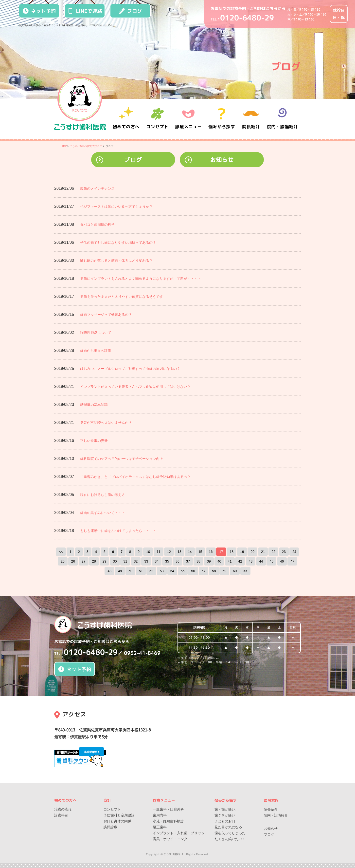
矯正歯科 (160, 827)
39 (209, 561)
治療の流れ (63, 809)
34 (157, 561)
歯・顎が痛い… (227, 809)
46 (282, 561)
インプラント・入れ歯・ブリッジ (179, 833)
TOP (64, 146)
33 (146, 561)
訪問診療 (110, 827)
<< (61, 552)
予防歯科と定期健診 (119, 815)
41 (230, 561)
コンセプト (112, 809)
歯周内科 (160, 815)
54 (172, 571)
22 (273, 552)
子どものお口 (225, 821)
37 (188, 561)
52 (151, 571)
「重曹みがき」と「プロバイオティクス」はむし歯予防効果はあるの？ (135, 477)
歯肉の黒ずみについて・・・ (103, 513)
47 (292, 561)
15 (200, 552)
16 (211, 552)
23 (284, 552)
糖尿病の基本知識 (94, 405)
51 (141, 571)
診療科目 (61, 815)
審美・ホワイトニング (170, 839)
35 (167, 561)
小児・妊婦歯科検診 (168, 821)
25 (63, 561)
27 (84, 561)
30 (115, 561)
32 (136, 561)
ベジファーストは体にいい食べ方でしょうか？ (116, 207)
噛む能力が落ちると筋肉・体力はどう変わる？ (116, 261)
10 (148, 552)
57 (204, 571)
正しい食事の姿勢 (94, 441)
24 (294, 552)
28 (94, 561)
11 (159, 552)
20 (252, 552)
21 (263, 552)
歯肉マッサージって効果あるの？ (106, 315)
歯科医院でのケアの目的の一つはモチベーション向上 (122, 459)
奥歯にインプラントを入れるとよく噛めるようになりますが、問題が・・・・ (141, 279)
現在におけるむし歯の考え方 (103, 495)
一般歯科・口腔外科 (168, 809)
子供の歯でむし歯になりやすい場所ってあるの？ (118, 243)
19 (242, 552)
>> (245, 571)
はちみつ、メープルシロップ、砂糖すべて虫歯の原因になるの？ (130, 369)
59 (224, 571)
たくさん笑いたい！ (230, 839)
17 (221, 552)
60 (235, 571)
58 (214, 571)
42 (240, 561)
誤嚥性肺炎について (96, 333)
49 (120, 571)
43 (251, 561)
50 (130, 571)
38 (198, 561)
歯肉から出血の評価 (96, 351)
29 (105, 561)
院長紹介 (251, 119)
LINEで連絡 (85, 11)
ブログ (130, 11)
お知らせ (222, 160)
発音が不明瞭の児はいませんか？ (106, 423)
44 (261, 561)
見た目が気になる (228, 827)
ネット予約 (39, 11)
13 (179, 552)
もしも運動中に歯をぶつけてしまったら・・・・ (118, 531)
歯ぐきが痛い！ (227, 815)
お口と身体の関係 (117, 821)
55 (183, 571)
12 (169, 552)
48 (109, 571)
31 (125, 561)
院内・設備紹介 (282, 119)
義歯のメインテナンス (97, 189)
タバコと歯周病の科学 (97, 225)
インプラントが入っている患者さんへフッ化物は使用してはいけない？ (135, 387)
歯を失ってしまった (230, 833)
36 (177, 561)
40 (219, 561)
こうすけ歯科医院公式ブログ (86, 146)
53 (162, 571)
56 (193, 571)
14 (190, 552)
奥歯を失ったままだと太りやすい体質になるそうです (122, 297)
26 (73, 561)
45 (271, 561)
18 (232, 552)
